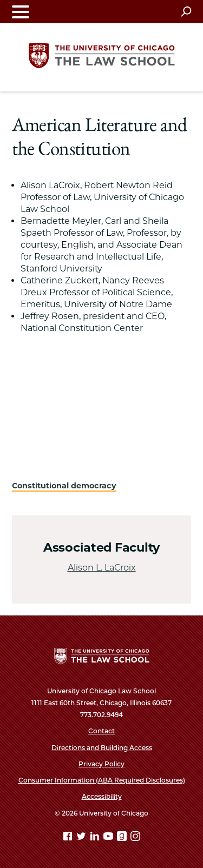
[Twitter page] (82, 838)
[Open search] (186, 11)
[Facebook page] (69, 838)
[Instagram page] (135, 838)
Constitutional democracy (64, 486)
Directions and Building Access (102, 748)
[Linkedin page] (96, 838)
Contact (101, 731)
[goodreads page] (123, 838)
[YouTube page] (109, 838)
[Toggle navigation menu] (21, 12)
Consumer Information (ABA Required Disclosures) (102, 780)
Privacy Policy (101, 764)
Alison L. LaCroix (102, 568)
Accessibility (102, 796)
